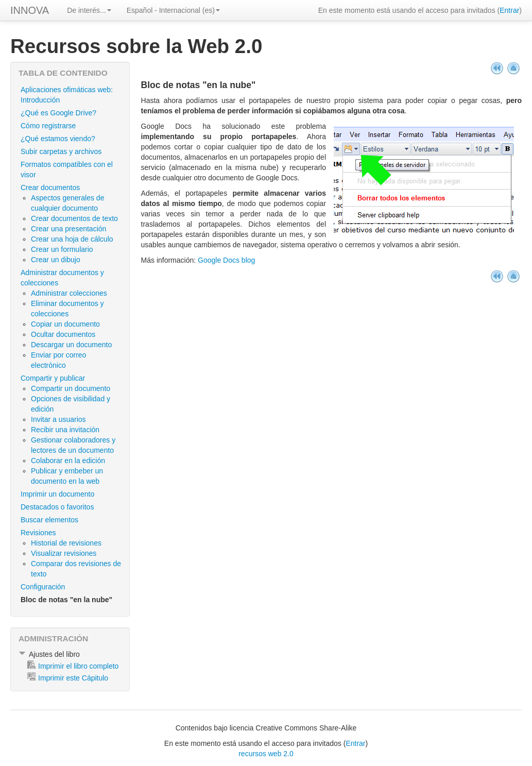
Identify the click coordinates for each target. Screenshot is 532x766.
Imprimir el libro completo (78, 666)
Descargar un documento (71, 345)
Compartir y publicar (53, 378)
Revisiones (38, 533)
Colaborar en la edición (68, 461)
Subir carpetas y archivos (61, 151)
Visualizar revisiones (64, 553)
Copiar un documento (65, 324)
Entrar (509, 10)
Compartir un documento (71, 388)
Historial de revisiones (66, 543)
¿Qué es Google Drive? (58, 113)
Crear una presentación (68, 229)
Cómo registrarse (48, 126)
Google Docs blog (226, 260)
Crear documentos (50, 188)
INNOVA (30, 10)
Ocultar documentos (63, 334)
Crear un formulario (62, 249)
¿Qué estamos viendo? (58, 139)
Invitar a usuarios (58, 419)
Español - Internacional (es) (173, 10)
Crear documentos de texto (74, 218)
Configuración (43, 587)
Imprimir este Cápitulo (73, 678)
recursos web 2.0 (266, 754)
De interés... (89, 10)
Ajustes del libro (54, 654)
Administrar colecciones (69, 293)
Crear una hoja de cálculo (72, 239)
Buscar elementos (49, 520)
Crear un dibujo (56, 260)
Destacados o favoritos (57, 507)
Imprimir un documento (57, 494)
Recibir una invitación (65, 430)
